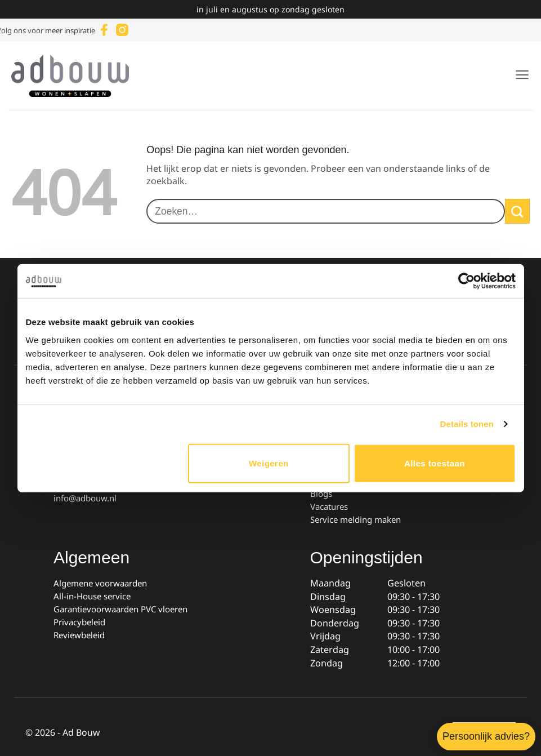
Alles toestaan (435, 463)
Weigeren (269, 463)
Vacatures (329, 506)
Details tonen (467, 424)
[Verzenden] (517, 211)
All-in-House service (92, 596)
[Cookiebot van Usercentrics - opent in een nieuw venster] (466, 281)
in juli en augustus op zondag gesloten (270, 9)
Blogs (321, 493)
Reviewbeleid (79, 635)
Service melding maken (356, 519)
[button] (522, 75)
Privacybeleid (79, 622)
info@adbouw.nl (85, 498)
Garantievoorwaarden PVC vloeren (120, 609)
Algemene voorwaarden (100, 583)
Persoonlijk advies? (486, 736)
